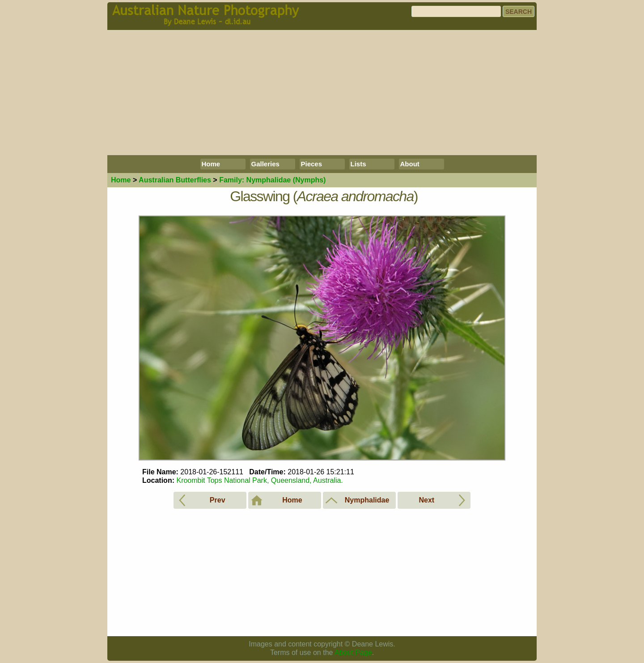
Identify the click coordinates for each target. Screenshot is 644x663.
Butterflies (175, 180)
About (410, 164)
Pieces (312, 164)
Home (211, 164)
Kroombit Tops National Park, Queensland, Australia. (259, 480)
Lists (358, 164)
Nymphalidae (272, 180)
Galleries (265, 164)
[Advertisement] (322, 93)
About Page (353, 652)
